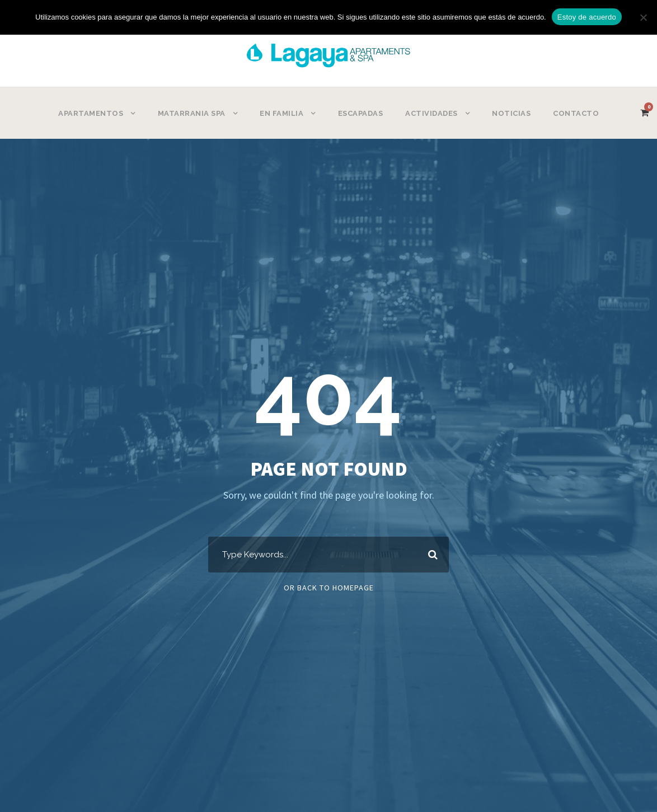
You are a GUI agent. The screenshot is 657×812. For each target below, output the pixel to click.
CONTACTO (576, 113)
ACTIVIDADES (431, 113)
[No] (643, 17)
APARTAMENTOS (91, 113)
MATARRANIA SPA (192, 113)
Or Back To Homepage (329, 588)
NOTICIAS (511, 113)
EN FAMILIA (281, 113)
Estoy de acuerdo (587, 17)
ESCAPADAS (361, 113)
